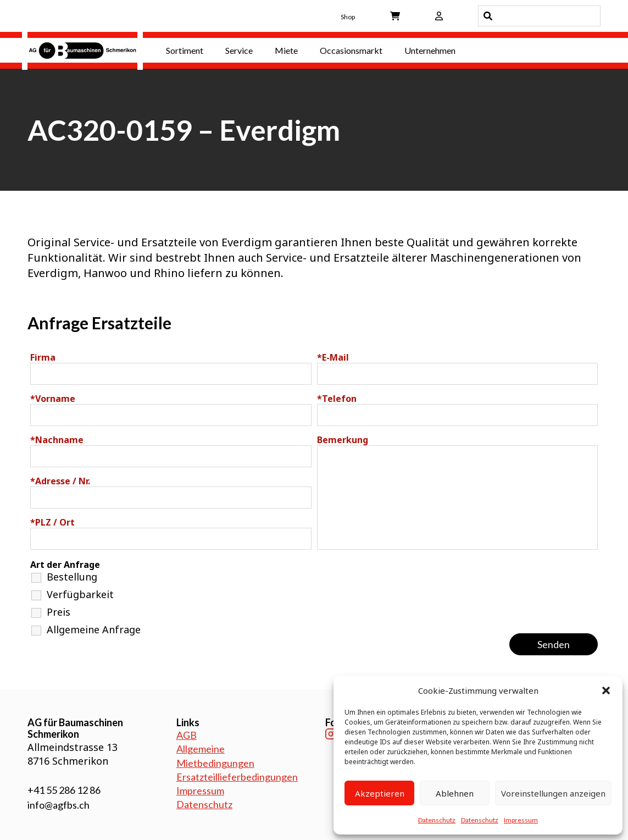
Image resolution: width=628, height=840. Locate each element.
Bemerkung (343, 440)
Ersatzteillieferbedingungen (237, 777)
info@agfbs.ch (59, 805)
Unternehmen (430, 50)
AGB (187, 735)
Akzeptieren (380, 793)
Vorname (53, 399)
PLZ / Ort (52, 522)
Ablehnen (455, 793)
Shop (348, 17)
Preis (59, 612)
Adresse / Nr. (60, 481)
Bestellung (72, 577)
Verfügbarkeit (80, 594)
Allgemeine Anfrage (94, 629)
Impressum (521, 820)
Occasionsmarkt (351, 50)
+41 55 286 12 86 (64, 790)
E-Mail (333, 357)
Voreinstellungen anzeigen (553, 793)
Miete (286, 50)
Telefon (337, 399)
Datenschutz (437, 820)
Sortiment (185, 50)
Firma (43, 357)
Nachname (57, 440)
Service (239, 50)
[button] (606, 690)
